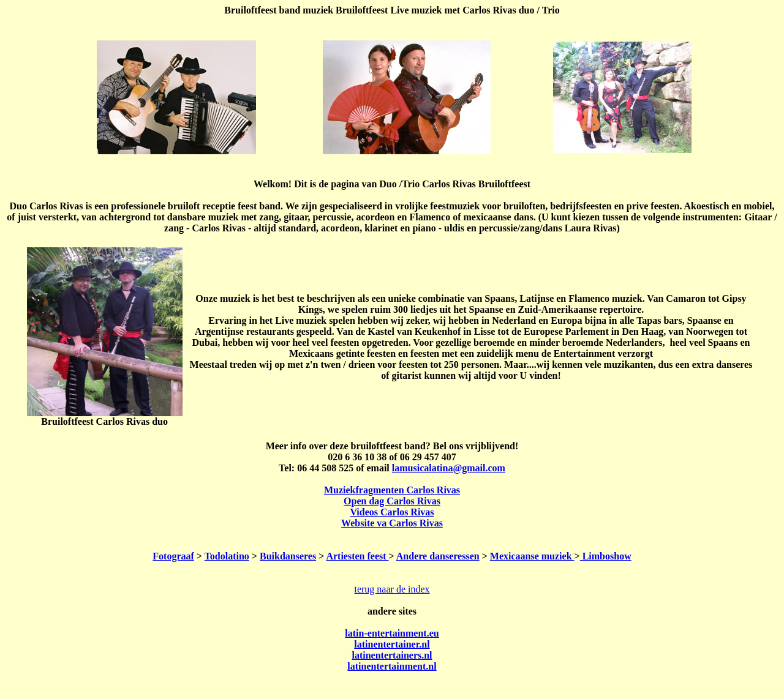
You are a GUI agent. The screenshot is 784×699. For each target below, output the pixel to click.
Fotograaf (173, 556)
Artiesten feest (357, 556)
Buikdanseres (288, 556)
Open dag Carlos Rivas (392, 501)
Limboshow (606, 556)
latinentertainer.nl (392, 644)
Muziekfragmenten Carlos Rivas (392, 490)
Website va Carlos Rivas (392, 523)
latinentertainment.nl (392, 666)
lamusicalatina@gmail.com (449, 468)
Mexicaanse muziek (532, 556)
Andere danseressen (438, 556)
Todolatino (227, 556)
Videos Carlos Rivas (392, 512)
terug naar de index (392, 589)
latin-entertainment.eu (392, 633)
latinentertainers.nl (392, 655)
